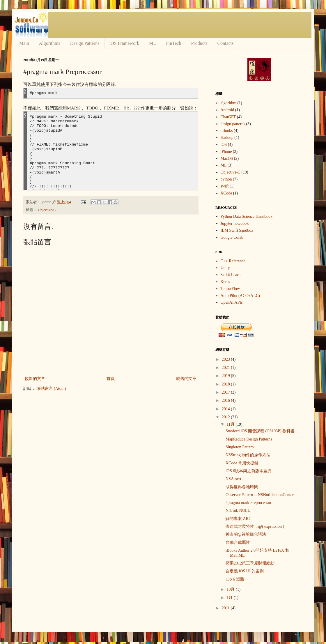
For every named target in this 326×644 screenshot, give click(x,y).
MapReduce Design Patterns (249, 439)
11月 (231, 424)
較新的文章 (35, 379)
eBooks (227, 131)
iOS (224, 145)
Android (227, 110)
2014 (226, 409)
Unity (225, 268)
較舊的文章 (186, 379)
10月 (231, 589)
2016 (226, 400)
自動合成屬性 (238, 543)
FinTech (173, 43)
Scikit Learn (231, 275)
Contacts (225, 43)
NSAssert (233, 479)
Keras (225, 282)
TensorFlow (230, 289)
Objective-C (47, 210)
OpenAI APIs (232, 302)
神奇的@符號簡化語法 (246, 534)
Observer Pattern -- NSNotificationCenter (260, 495)
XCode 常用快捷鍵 (242, 463)
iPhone (226, 152)
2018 (226, 384)
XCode (226, 193)
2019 (226, 376)
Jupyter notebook (235, 223)
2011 (226, 608)
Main (24, 43)
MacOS (227, 159)
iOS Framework (124, 43)
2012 (226, 417)
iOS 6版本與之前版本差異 (249, 471)
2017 (226, 392)
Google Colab (232, 237)
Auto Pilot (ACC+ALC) (240, 296)
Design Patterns (85, 43)
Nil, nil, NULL (238, 511)
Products (199, 43)
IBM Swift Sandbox (237, 230)
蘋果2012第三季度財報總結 (250, 563)
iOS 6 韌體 (235, 579)
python (226, 179)
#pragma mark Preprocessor (248, 503)
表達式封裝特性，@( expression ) (255, 527)
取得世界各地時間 (242, 487)
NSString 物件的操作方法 (248, 455)
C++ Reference (233, 261)
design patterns (233, 124)
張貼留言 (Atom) (51, 389)
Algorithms (50, 43)
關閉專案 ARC (238, 519)
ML (153, 43)
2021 (226, 368)
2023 (226, 359)
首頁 (111, 379)
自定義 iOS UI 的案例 (245, 571)
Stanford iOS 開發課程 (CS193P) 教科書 (260, 431)
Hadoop (227, 138)
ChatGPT (228, 117)
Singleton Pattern (240, 447)
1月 (230, 598)
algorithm (228, 103)
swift (225, 186)
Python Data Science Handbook (247, 216)
